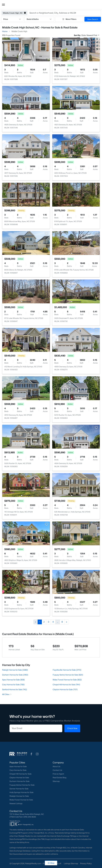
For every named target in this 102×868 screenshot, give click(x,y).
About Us (56, 766)
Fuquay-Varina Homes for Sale (22, 785)
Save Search (93, 19)
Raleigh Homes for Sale (19, 796)
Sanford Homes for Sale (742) (15, 689)
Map (51, 863)
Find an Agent (58, 774)
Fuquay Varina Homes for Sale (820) (68, 675)
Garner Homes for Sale (19, 789)
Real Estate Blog (60, 778)
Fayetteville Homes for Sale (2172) (67, 670)
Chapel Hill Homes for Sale (20, 774)
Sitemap (56, 781)
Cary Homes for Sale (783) (13, 685)
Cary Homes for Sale (18, 770)
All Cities (7, 694)
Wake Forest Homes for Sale (21, 800)
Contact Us (57, 770)
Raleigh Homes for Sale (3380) (15, 670)
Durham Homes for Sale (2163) (15, 675)
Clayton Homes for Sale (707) (65, 689)
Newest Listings (16, 803)
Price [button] (12, 19)
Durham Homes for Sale (19, 781)
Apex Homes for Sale (18, 766)
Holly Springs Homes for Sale (21, 792)
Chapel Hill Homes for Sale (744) (66, 685)
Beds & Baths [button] (39, 19)
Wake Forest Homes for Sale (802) (67, 680)
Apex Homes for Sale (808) (13, 680)
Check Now (72, 728)
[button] (3, 5)
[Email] (36, 728)
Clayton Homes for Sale (19, 778)
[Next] (67, 622)
